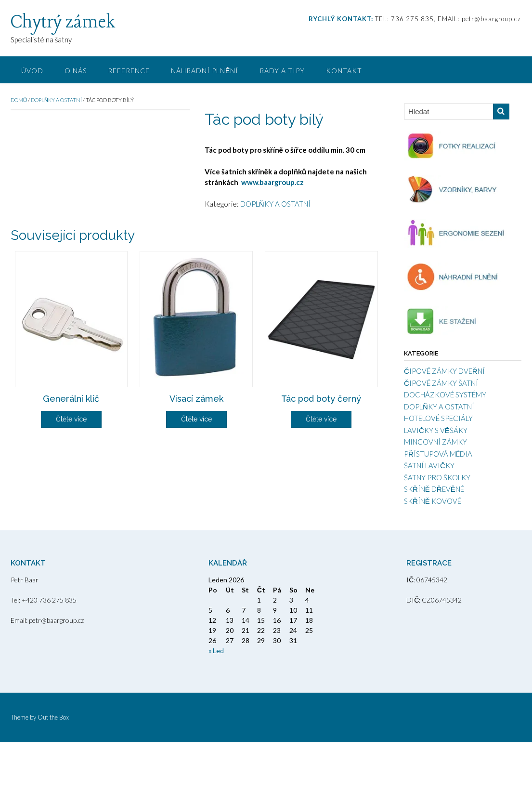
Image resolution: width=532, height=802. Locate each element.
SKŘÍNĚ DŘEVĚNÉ (434, 489)
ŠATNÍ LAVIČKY (429, 465)
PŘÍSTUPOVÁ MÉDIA (438, 454)
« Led (216, 710)
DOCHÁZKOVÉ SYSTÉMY (445, 394)
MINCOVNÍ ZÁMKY (435, 442)
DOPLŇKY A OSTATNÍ (56, 100)
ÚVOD (32, 71)
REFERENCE (129, 71)
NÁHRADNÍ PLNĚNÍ (205, 71)
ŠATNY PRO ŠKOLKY (437, 477)
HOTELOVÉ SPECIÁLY (438, 418)
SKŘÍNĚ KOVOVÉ (433, 501)
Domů (19, 100)
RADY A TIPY (282, 71)
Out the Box (53, 777)
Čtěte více (71, 548)
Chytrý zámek (63, 23)
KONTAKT (344, 71)
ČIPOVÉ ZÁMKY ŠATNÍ (441, 383)
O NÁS (76, 71)
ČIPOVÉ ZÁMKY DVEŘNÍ (444, 371)
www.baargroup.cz (272, 182)
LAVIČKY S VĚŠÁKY (436, 430)
